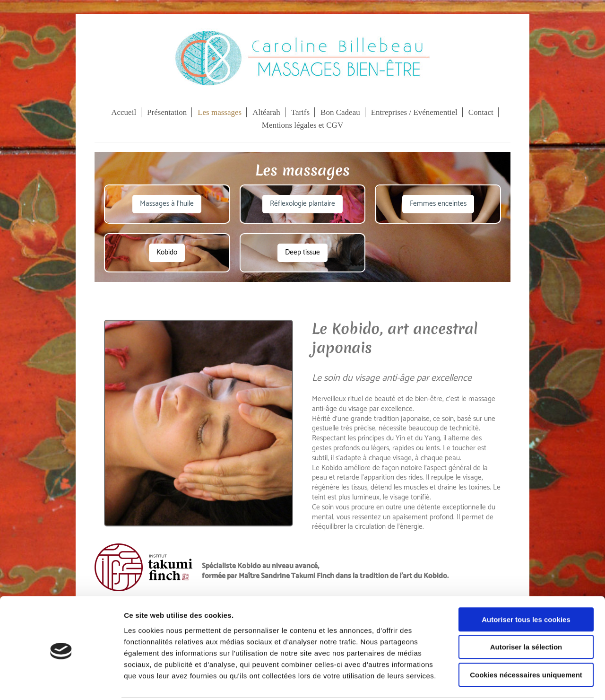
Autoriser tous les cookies (526, 584)
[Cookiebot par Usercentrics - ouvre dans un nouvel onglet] (61, 682)
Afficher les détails (521, 681)
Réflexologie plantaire (302, 204)
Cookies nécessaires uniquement (526, 640)
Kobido (167, 252)
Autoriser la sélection (526, 612)
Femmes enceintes (438, 204)
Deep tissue (302, 252)
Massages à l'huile (167, 204)
